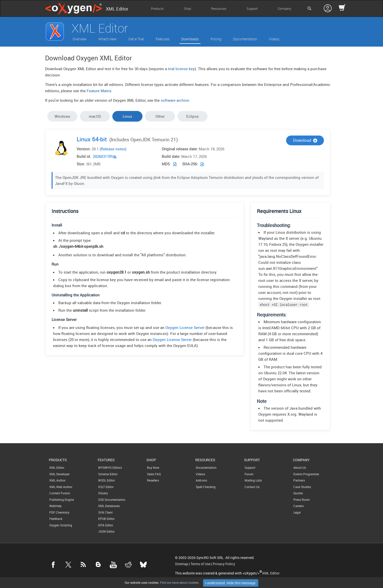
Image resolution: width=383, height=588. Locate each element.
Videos (274, 39)
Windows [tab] (62, 116)
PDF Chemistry (59, 512)
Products (157, 9)
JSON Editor (106, 531)
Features (163, 39)
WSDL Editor (107, 480)
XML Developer (59, 474)
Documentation (245, 39)
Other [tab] (160, 116)
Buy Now (153, 467)
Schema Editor (108, 474)
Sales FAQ (154, 474)
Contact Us (252, 487)
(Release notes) (113, 149)
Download (305, 140)
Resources (219, 9)
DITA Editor (106, 525)
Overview (80, 39)
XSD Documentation (112, 500)
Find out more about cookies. (179, 582)
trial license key (181, 69)
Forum (249, 474)
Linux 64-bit (92, 139)
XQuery (103, 493)
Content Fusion (60, 493)
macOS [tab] (95, 116)
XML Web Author (61, 487)
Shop (187, 9)
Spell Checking (206, 487)
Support (252, 9)
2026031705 (103, 157)
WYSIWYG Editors (110, 467)
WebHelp (55, 506)
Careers (299, 506)
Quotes (298, 493)
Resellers (153, 480)
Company (284, 9)
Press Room (302, 500)
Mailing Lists (253, 480)
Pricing (216, 39)
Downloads (190, 39)
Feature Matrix (99, 91)
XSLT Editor (106, 487)
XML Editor (57, 467)
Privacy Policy (224, 564)
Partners (299, 480)
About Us (300, 467)
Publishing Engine (62, 500)
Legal (297, 512)
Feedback (56, 519)
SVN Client (105, 512)
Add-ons (201, 480)
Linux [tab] (127, 116)
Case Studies (302, 487)
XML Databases (109, 506)
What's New (108, 39)
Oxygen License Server (185, 327)
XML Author (57, 480)
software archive (175, 100)
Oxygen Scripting (61, 525)
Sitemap (182, 564)
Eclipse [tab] (193, 116)
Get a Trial (136, 39)
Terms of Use (201, 564)
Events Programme (306, 474)
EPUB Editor (106, 519)
